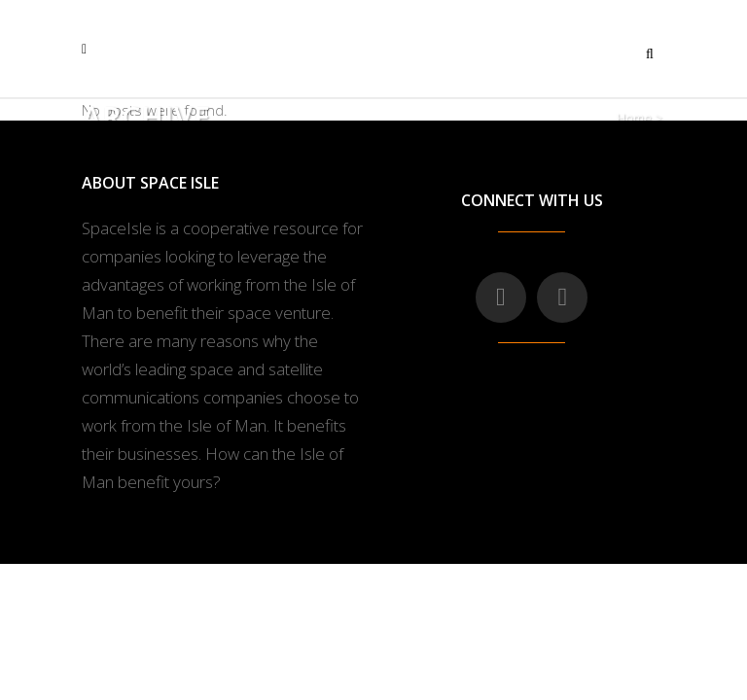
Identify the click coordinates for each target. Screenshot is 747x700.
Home (634, 118)
